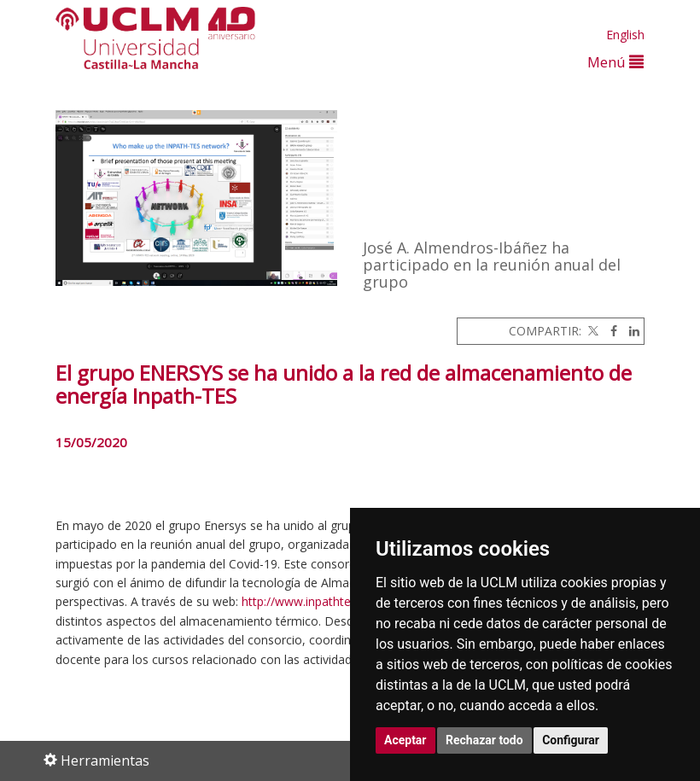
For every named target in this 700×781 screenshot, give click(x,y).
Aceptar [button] (405, 740)
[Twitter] (592, 331)
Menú (615, 62)
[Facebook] (610, 331)
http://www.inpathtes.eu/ (309, 601)
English (625, 35)
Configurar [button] (571, 740)
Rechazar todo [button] (484, 740)
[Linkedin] (630, 331)
